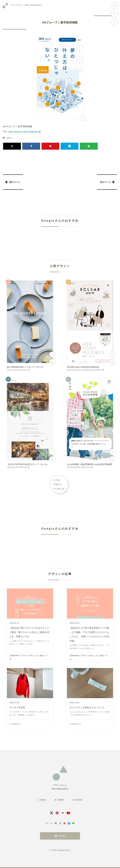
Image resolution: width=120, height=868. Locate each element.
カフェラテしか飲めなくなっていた (87, 707)
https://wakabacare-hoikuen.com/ (79, 467)
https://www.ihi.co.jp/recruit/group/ (23, 132)
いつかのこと (15, 724)
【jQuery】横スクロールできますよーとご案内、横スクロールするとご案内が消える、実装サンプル (29, 632)
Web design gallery (26, 5)
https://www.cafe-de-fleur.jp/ (17, 467)
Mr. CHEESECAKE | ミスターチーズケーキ (25, 367)
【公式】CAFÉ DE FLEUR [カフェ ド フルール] (27, 464)
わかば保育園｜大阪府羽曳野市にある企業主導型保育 (90, 464)
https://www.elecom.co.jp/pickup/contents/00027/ (84, 370)
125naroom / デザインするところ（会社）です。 (29, 657)
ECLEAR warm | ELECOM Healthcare (83, 367)
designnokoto (64, 850)
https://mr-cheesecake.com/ (17, 370)
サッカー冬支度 (17, 707)
